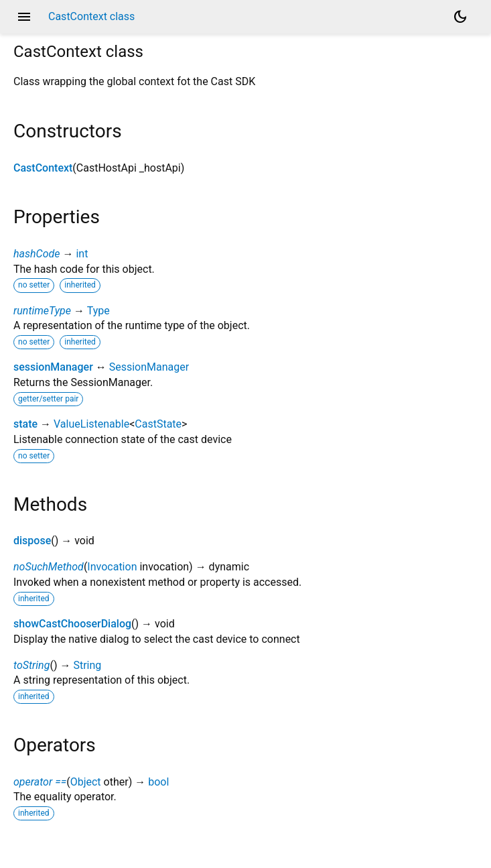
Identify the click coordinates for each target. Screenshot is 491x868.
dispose (32, 541)
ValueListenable (91, 424)
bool (158, 782)
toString (31, 665)
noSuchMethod (49, 567)
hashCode (37, 254)
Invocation (112, 567)
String (87, 665)
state (25, 424)
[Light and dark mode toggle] (460, 17)
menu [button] (24, 17)
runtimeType (42, 311)
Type (98, 311)
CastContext (43, 168)
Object (86, 782)
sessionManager (53, 367)
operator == (40, 782)
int (82, 254)
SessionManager (149, 367)
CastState (158, 424)
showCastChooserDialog (72, 624)
